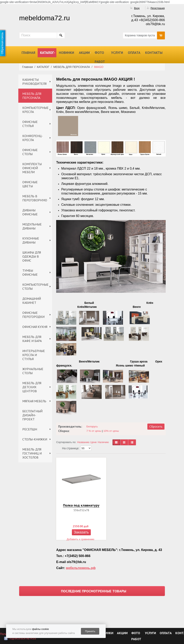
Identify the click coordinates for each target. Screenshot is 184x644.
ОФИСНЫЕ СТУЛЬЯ (30, 124)
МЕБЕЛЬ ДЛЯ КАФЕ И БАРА (32, 339)
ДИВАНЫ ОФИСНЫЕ (30, 212)
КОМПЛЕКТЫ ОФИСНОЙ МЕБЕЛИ (32, 168)
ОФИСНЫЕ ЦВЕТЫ (30, 184)
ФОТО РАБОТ (100, 57)
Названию (83, 442)
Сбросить (156, 426)
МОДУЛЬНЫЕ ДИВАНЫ (32, 226)
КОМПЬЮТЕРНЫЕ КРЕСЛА (35, 110)
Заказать (81, 532)
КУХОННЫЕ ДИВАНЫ (31, 240)
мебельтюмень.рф (81, 568)
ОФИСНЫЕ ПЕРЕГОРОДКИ (33, 315)
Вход (137, 8)
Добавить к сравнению (80, 539)
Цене (94, 442)
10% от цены (111, 431)
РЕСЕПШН (30, 429)
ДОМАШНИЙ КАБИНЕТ (32, 301)
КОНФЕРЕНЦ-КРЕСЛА (33, 138)
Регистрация (158, 8)
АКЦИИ (84, 53)
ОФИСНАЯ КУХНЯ (35, 327)
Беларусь (92, 426)
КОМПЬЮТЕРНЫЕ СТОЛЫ (35, 287)
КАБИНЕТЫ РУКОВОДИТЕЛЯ (34, 82)
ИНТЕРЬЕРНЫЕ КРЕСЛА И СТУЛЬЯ (34, 355)
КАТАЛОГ (47, 53)
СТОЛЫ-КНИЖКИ (35, 439)
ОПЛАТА (134, 53)
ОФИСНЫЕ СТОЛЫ (30, 152)
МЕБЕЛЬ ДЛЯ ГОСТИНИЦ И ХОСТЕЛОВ (32, 453)
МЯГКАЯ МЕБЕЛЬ (34, 401)
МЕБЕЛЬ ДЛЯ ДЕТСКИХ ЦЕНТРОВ (32, 387)
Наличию (103, 442)
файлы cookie (40, 629)
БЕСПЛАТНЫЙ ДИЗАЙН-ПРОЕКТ (32, 415)
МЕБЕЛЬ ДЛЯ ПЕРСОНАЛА (32, 96)
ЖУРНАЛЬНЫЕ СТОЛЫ (33, 371)
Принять (90, 631)
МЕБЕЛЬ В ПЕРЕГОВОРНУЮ (35, 198)
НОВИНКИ (66, 53)
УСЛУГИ (117, 53)
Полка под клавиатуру (81, 505)
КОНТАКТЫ (154, 53)
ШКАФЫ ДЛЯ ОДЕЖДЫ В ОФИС (32, 256)
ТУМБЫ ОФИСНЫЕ (30, 272)
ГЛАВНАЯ (28, 53)
